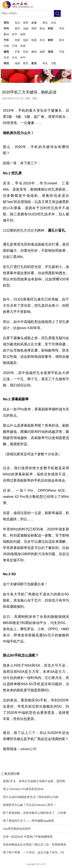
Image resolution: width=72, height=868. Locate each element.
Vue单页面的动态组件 (17, 829)
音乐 (42, 40)
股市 (17, 28)
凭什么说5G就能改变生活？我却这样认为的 (31, 797)
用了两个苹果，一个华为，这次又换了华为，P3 (33, 852)
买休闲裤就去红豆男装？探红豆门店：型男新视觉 (35, 844)
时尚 (6, 28)
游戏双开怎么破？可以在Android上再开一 (29, 805)
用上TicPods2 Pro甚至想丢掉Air (23, 789)
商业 (42, 28)
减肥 (42, 52)
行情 (15, 46)
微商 (6, 52)
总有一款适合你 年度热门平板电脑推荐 (28, 837)
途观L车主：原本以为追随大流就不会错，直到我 (34, 781)
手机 (62, 28)
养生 (45, 63)
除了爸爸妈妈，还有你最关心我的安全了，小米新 (35, 813)
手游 (62, 52)
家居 (34, 63)
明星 (17, 40)
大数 (53, 63)
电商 (23, 34)
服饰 (34, 52)
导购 (6, 46)
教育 (26, 63)
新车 (62, 40)
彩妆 (26, 52)
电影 (26, 40)
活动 (53, 23)
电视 (34, 40)
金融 (26, 28)
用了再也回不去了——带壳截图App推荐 (29, 821)
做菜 (17, 63)
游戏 (50, 52)
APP (23, 57)
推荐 (26, 23)
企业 (34, 23)
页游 (6, 57)
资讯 (6, 23)
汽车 (6, 40)
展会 (45, 23)
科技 (50, 28)
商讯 (6, 63)
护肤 (17, 52)
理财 (34, 28)
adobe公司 (28, 749)
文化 (15, 57)
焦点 (17, 23)
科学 (15, 34)
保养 (23, 46)
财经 (50, 40)
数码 (6, 34)
